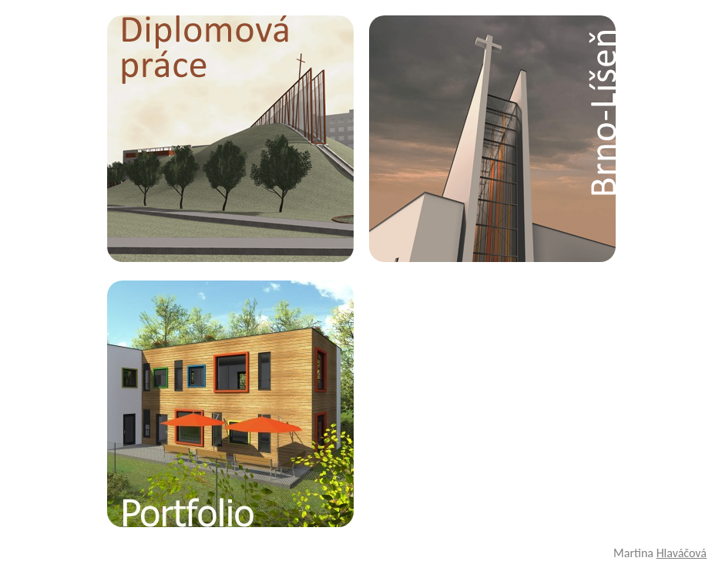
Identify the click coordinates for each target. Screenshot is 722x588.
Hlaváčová (682, 553)
